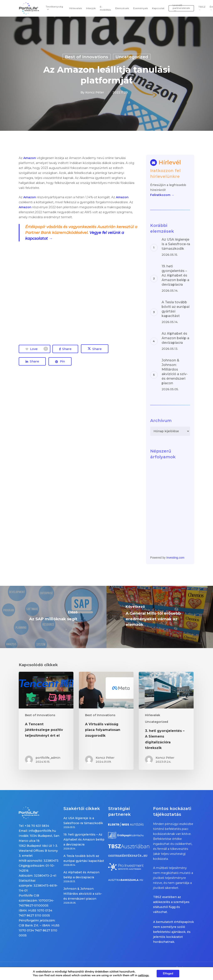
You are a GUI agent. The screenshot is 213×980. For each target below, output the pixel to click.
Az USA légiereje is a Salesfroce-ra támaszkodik (83, 821)
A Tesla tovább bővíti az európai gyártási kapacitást (84, 858)
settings (143, 975)
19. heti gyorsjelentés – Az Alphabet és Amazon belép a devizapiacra (84, 839)
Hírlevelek (153, 715)
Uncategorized (132, 57)
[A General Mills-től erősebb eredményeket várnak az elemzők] (160, 617)
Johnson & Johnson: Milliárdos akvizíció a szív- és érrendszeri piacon (83, 894)
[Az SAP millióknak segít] (53, 617)
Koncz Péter (95, 92)
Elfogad (168, 973)
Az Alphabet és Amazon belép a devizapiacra (81, 875)
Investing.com (175, 558)
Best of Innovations (87, 57)
